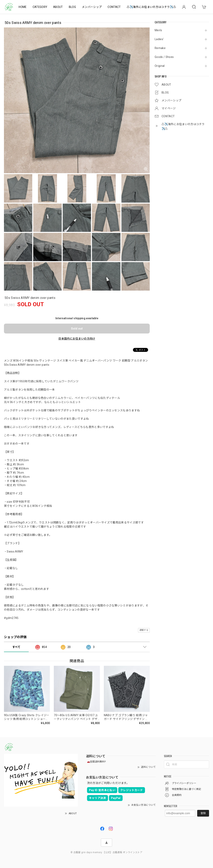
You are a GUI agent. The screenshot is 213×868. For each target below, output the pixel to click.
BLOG (72, 7)
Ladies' (159, 39)
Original (160, 66)
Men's (158, 30)
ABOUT (58, 7)
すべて (16, 647)
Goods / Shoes (164, 57)
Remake (160, 48)
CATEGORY (40, 7)
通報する (144, 630)
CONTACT (114, 7)
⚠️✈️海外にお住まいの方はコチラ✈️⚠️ (151, 7)
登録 (203, 813)
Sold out (77, 329)
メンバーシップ (92, 7)
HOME (23, 7)
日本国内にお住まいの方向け (77, 339)
